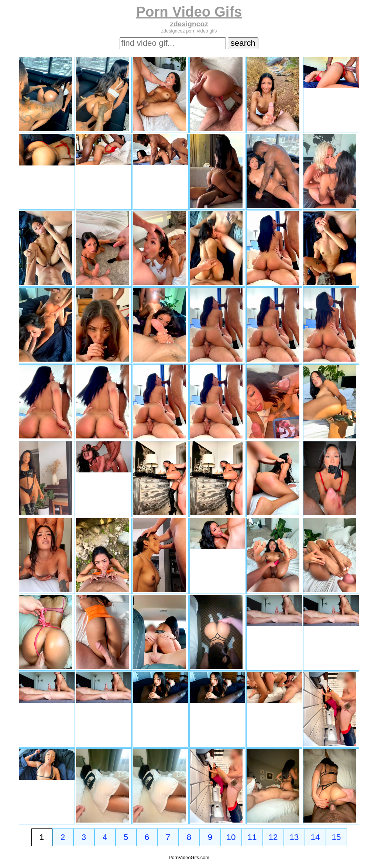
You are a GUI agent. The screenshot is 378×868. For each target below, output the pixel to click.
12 (273, 837)
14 (315, 837)
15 (336, 837)
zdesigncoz (189, 24)
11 (252, 837)
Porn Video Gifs (189, 12)
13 (294, 837)
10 (231, 837)
